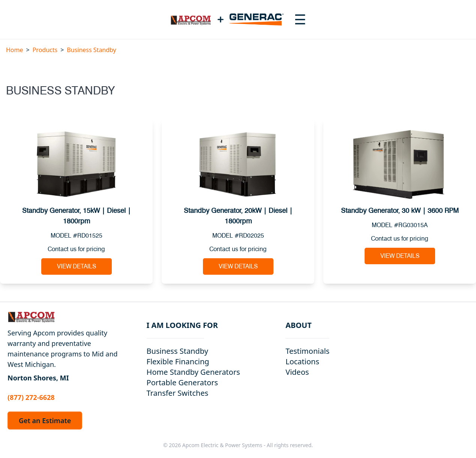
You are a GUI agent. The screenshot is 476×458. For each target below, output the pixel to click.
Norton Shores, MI (38, 378)
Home (15, 50)
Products (45, 50)
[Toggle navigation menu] (300, 19)
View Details (77, 266)
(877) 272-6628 (31, 397)
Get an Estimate (45, 421)
